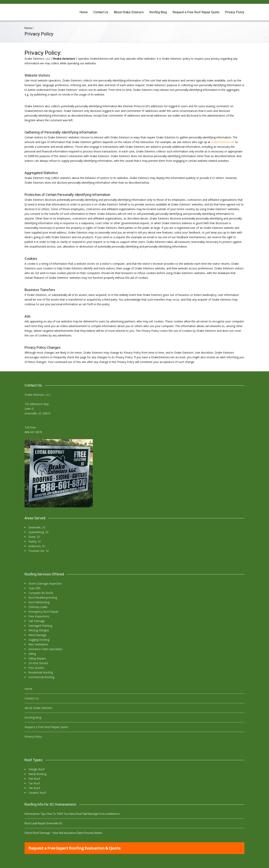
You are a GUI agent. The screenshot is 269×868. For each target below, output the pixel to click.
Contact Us (101, 12)
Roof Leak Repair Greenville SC (43, 823)
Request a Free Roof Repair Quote (196, 12)
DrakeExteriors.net (223, 142)
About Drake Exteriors (129, 12)
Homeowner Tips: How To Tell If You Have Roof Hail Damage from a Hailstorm (72, 814)
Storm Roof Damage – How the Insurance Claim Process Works (63, 833)
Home (84, 12)
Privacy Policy (235, 12)
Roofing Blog (158, 12)
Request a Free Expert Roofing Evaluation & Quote (74, 848)
